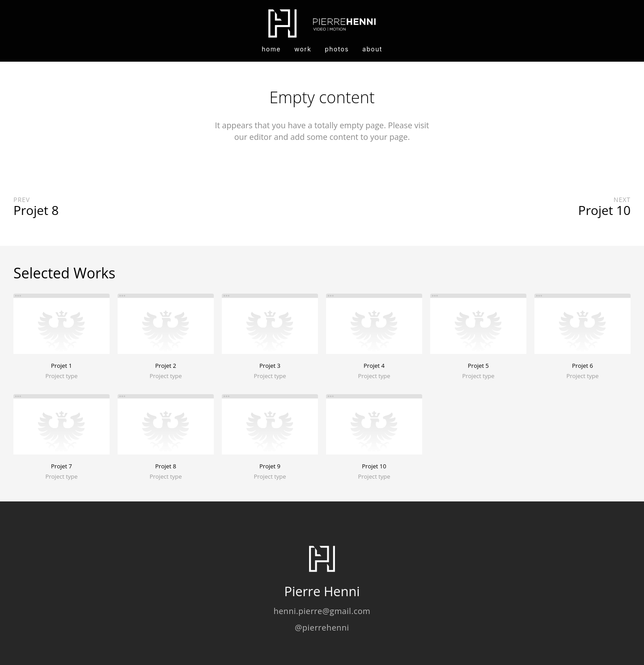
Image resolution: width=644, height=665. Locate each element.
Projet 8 (166, 466)
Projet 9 (270, 466)
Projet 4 (374, 366)
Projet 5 (478, 366)
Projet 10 (374, 466)
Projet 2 (166, 366)
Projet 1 (61, 366)
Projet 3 (270, 366)
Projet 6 (583, 366)
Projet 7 (61, 466)
